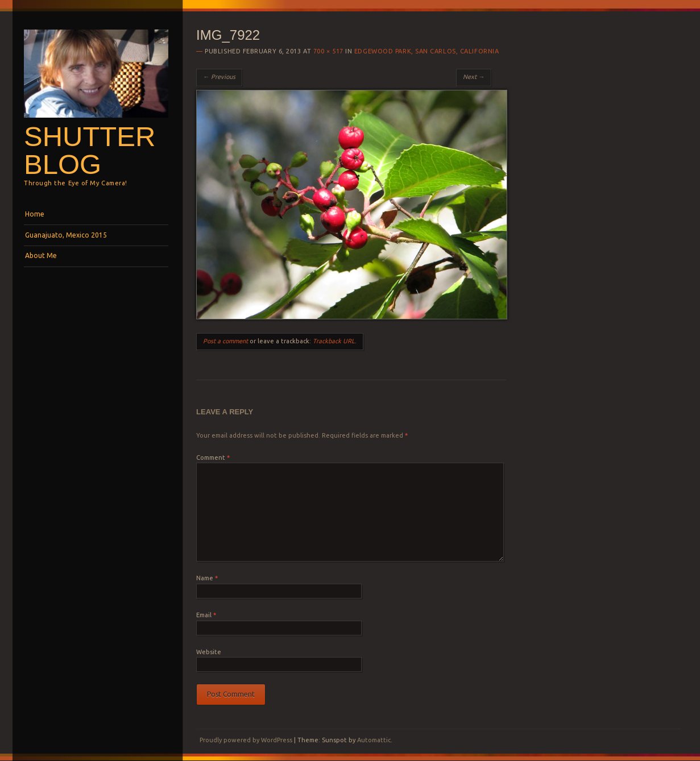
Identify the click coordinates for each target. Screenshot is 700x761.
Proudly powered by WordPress (246, 740)
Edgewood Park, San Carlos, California (426, 51)
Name (207, 578)
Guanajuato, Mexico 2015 (66, 235)
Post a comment (225, 341)
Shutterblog (90, 150)
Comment (213, 458)
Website (209, 652)
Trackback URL (334, 341)
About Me (41, 255)
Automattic (374, 740)
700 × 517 (328, 51)
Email (206, 615)
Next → (474, 77)
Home (35, 214)
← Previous (219, 77)
